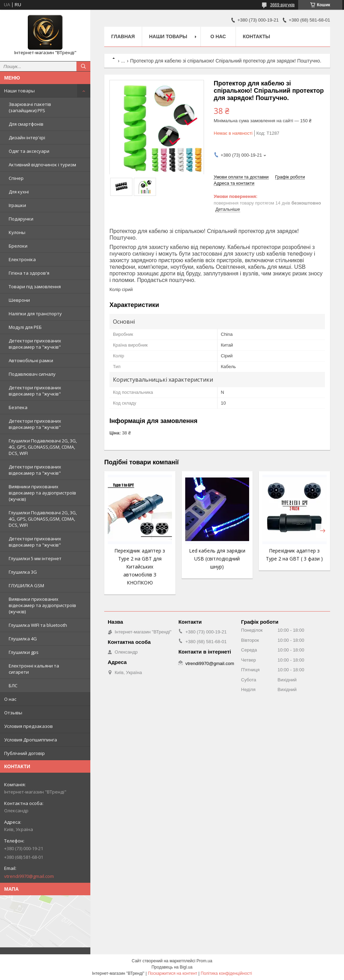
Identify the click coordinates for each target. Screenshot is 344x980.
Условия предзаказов (28, 726)
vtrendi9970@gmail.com (29, 876)
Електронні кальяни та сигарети (34, 669)
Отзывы (13, 713)
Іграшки (17, 205)
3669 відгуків (282, 5)
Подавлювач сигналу (32, 374)
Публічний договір (24, 753)
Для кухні (19, 192)
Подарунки (21, 219)
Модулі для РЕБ (25, 327)
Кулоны (17, 232)
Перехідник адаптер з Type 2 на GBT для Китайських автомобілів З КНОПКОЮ (140, 567)
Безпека (18, 407)
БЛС (13, 686)
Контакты (256, 36)
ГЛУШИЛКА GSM (26, 585)
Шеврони (19, 300)
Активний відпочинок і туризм (42, 165)
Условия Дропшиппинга (31, 740)
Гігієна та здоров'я (29, 273)
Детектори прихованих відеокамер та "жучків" (35, 344)
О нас (10, 699)
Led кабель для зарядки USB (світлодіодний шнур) (217, 559)
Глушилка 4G (23, 639)
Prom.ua (204, 961)
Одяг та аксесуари (29, 151)
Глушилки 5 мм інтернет (35, 558)
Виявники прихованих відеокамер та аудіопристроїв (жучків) (42, 493)
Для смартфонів (26, 124)
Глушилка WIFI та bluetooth (38, 625)
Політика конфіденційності (227, 973)
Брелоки (18, 246)
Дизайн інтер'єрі (27, 138)
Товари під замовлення (35, 286)
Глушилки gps (24, 652)
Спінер (16, 178)
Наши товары (19, 91)
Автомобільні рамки (31, 360)
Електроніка (22, 259)
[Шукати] (83, 66)
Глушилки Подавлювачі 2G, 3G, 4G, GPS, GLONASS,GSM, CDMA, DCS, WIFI (43, 447)
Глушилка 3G (23, 572)
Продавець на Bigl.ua (172, 967)
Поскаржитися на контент (172, 973)
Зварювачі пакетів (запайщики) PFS (30, 107)
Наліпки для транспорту (35, 314)
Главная (123, 36)
